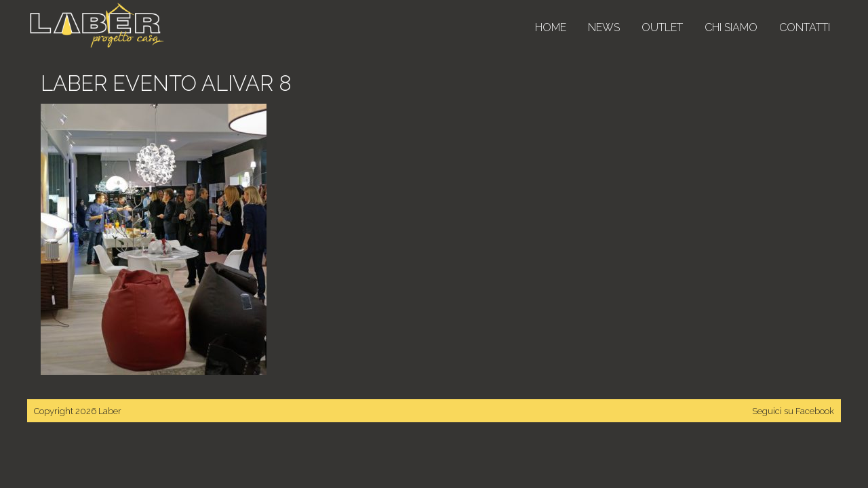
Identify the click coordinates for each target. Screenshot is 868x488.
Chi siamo (731, 27)
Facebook (815, 411)
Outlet (662, 27)
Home (551, 27)
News (604, 27)
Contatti (805, 27)
